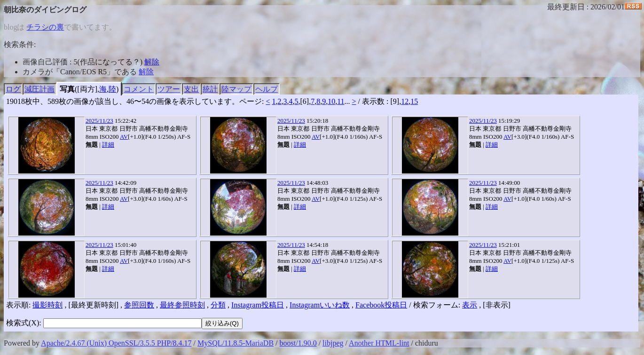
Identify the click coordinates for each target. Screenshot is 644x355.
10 (331, 101)
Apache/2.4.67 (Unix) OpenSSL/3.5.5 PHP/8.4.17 (116, 343)
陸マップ (236, 89)
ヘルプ (267, 89)
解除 (152, 62)
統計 (210, 89)
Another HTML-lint (379, 343)
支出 (191, 89)
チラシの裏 (45, 27)
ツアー (169, 89)
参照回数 (139, 305)
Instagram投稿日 (258, 305)
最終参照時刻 (182, 305)
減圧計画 (39, 89)
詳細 (108, 145)
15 (414, 101)
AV (124, 137)
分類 (218, 305)
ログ (13, 89)
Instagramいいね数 (320, 305)
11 (341, 101)
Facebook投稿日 (381, 305)
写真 (67, 89)
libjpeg (333, 343)
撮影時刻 (47, 305)
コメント (139, 89)
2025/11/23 (99, 121)
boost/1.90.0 (298, 343)
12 (405, 101)
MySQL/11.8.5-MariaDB (236, 343)
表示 (470, 305)
